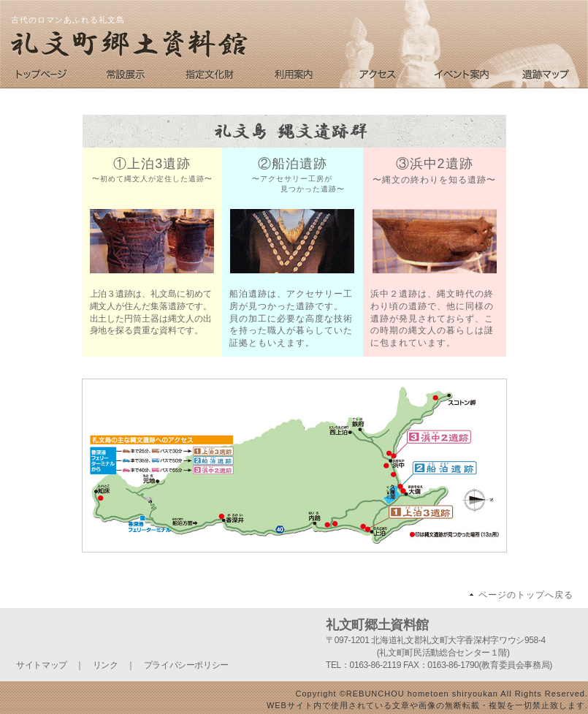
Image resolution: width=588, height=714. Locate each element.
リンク (106, 665)
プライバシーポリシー (186, 665)
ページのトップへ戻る (526, 595)
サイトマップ (42, 665)
